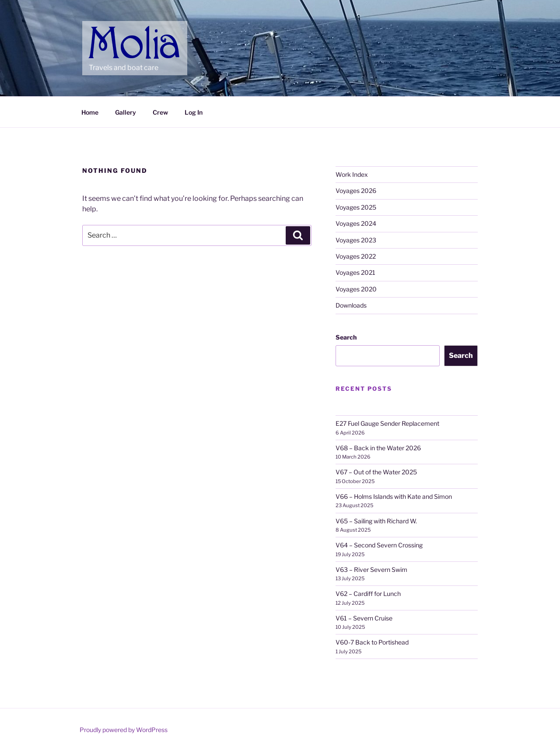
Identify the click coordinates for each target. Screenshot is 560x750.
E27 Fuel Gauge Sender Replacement (387, 423)
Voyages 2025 (356, 207)
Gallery (126, 112)
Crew (160, 112)
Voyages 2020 (356, 289)
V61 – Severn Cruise (364, 618)
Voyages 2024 (356, 223)
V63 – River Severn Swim (371, 570)
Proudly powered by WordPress (124, 730)
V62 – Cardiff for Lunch (368, 594)
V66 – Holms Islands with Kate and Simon (394, 496)
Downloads (351, 305)
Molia (106, 31)
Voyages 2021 (355, 272)
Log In (194, 112)
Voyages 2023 (356, 240)
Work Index (352, 174)
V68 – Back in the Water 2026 (378, 448)
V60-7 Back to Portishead (372, 642)
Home (90, 112)
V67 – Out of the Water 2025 (376, 472)
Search (346, 337)
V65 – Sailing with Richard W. (376, 521)
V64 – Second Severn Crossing (379, 545)
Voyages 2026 (356, 191)
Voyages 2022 (356, 256)
